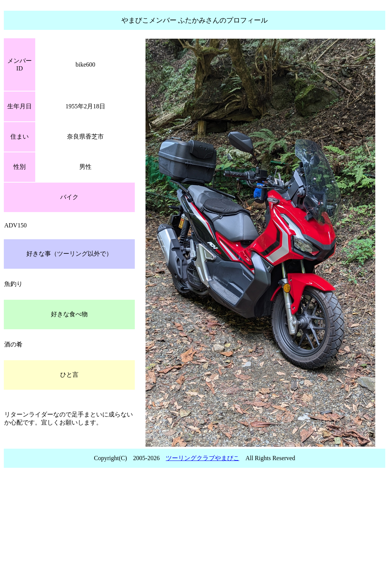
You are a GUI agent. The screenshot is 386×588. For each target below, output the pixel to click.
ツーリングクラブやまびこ (203, 458)
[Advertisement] (195, 530)
